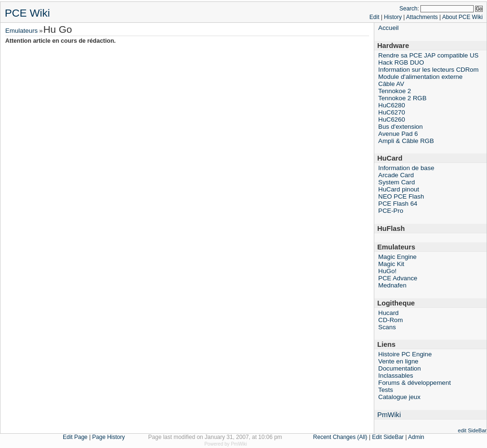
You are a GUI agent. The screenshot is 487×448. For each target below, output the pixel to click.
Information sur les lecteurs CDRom (428, 70)
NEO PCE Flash (401, 196)
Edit (375, 17)
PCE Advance (398, 278)
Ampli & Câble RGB (406, 141)
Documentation (399, 368)
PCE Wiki (27, 13)
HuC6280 (391, 105)
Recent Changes (334, 437)
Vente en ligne (398, 361)
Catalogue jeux (399, 397)
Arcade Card (396, 175)
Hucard (388, 313)
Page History (109, 437)
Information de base (406, 168)
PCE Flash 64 (398, 204)
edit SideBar (472, 430)
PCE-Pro (391, 211)
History (393, 17)
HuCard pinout (399, 189)
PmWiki (389, 415)
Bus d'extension (400, 127)
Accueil (388, 28)
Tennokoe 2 (394, 91)
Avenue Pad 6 (398, 134)
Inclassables (395, 376)
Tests (385, 390)
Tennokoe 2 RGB (402, 98)
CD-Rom (390, 320)
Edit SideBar (388, 437)
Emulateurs (21, 31)
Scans (387, 327)
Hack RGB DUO (401, 62)
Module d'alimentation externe (420, 77)
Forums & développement (414, 383)
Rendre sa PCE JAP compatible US (428, 55)
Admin (416, 437)
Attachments (422, 17)
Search (409, 9)
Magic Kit (391, 264)
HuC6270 (391, 112)
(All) (362, 437)
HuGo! (387, 271)
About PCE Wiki (463, 17)
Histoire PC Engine (405, 354)
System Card (396, 182)
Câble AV (391, 84)
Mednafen (392, 285)
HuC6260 (391, 119)
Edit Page (75, 437)
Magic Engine (397, 257)
